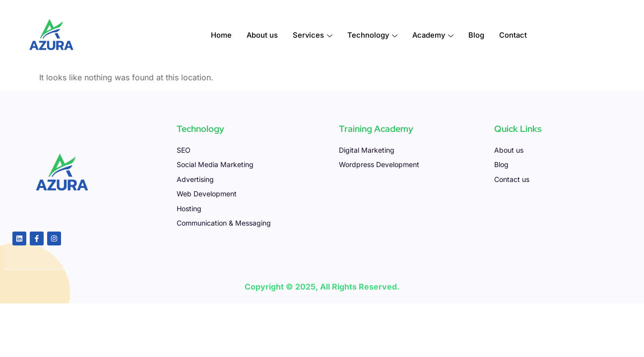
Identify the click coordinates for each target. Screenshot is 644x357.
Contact (515, 35)
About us (261, 35)
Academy (434, 35)
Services (312, 35)
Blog (478, 35)
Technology (372, 35)
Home (220, 35)
